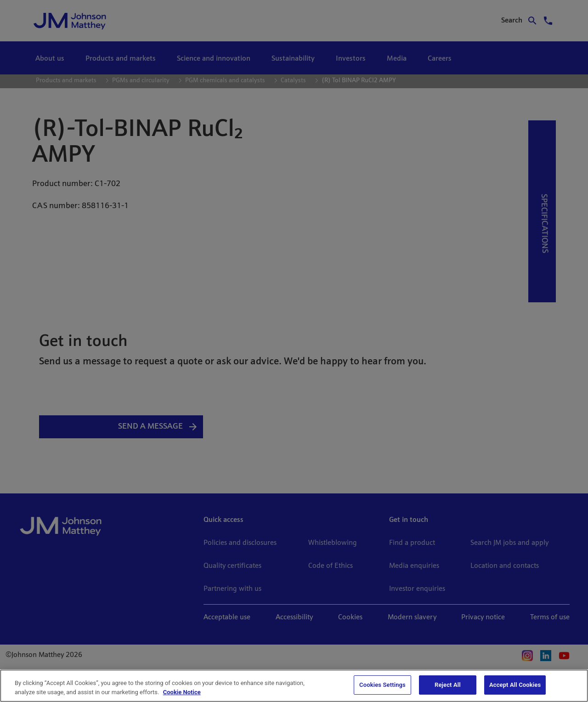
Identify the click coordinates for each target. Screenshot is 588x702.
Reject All (448, 685)
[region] (294, 686)
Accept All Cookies (515, 685)
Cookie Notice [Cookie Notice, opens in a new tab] (182, 692)
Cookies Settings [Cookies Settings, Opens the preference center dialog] (382, 685)
